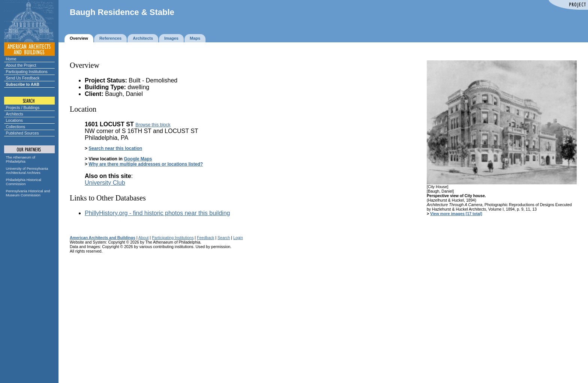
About (144, 238)
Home (11, 59)
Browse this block (153, 125)
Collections (16, 127)
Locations (14, 120)
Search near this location (115, 148)
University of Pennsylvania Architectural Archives (27, 171)
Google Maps (138, 159)
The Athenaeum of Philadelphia (21, 159)
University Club (105, 183)
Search (224, 238)
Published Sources (22, 133)
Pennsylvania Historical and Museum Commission (28, 193)
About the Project (21, 65)
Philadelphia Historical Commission (24, 182)
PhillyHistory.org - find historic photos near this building (157, 213)
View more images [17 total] (456, 214)
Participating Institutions (27, 72)
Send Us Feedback (23, 78)
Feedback (205, 238)
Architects (15, 114)
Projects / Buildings (23, 108)
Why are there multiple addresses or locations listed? (146, 164)
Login (238, 238)
